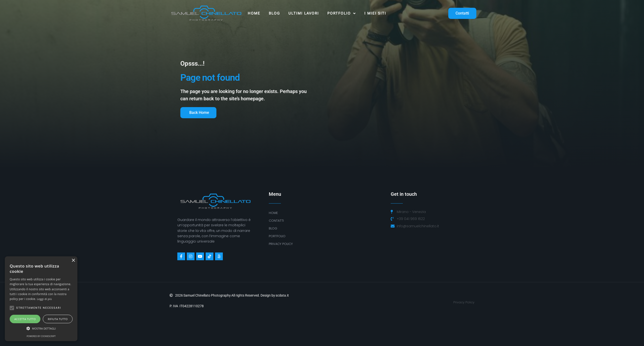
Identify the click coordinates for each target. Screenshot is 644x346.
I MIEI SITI (375, 13)
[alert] (41, 299)
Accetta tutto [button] (25, 319)
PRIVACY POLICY (281, 244)
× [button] (73, 261)
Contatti (276, 221)
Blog (274, 13)
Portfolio (342, 13)
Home (254, 13)
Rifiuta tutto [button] (58, 319)
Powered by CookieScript (41, 336)
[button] (41, 329)
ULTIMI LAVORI (304, 13)
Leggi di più (45, 299)
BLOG (273, 228)
